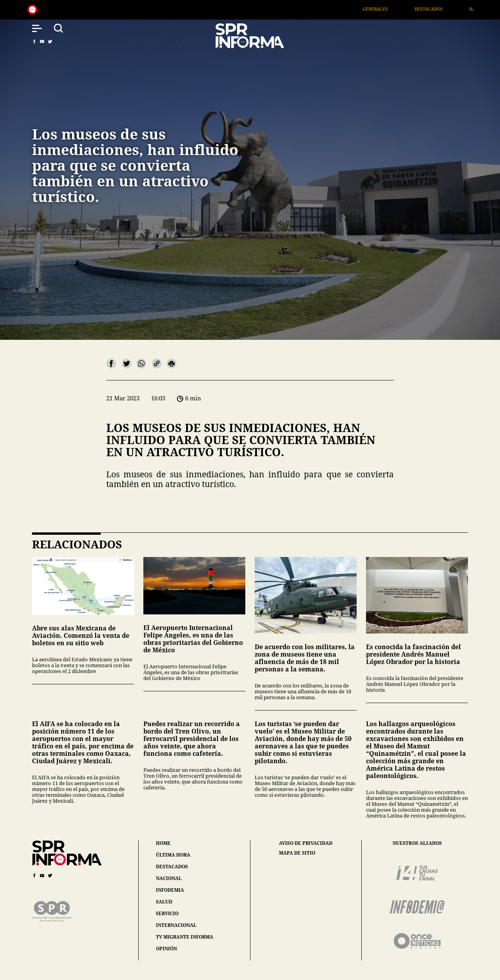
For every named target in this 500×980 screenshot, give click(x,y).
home (163, 843)
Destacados (440, 9)
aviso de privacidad (306, 843)
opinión (166, 949)
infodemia (170, 890)
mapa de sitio (297, 853)
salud (164, 902)
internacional (176, 925)
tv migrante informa (185, 937)
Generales (387, 9)
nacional (169, 878)
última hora (173, 855)
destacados (172, 867)
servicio (167, 913)
